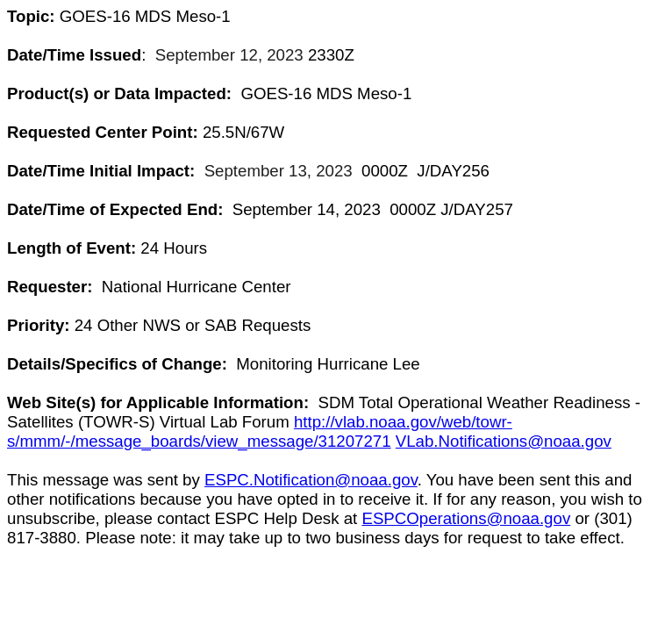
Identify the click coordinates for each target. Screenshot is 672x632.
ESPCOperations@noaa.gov (466, 518)
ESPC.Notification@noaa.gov (311, 480)
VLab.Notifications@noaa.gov (504, 441)
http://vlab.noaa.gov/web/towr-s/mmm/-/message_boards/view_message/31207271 (260, 431)
